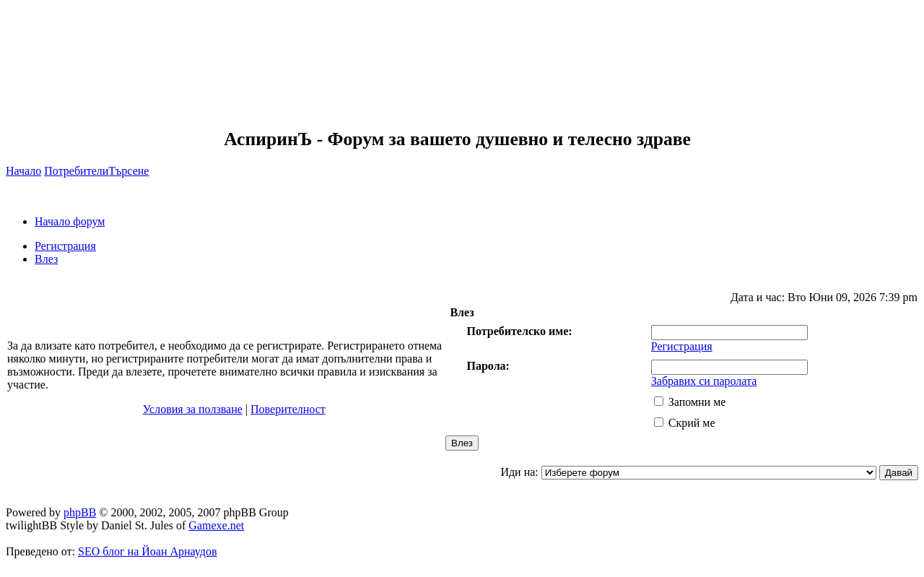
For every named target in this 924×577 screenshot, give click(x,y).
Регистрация (65, 246)
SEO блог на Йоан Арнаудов (148, 551)
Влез (46, 259)
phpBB (80, 512)
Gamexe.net (216, 525)
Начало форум (70, 221)
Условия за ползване (193, 409)
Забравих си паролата (704, 381)
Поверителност (288, 409)
